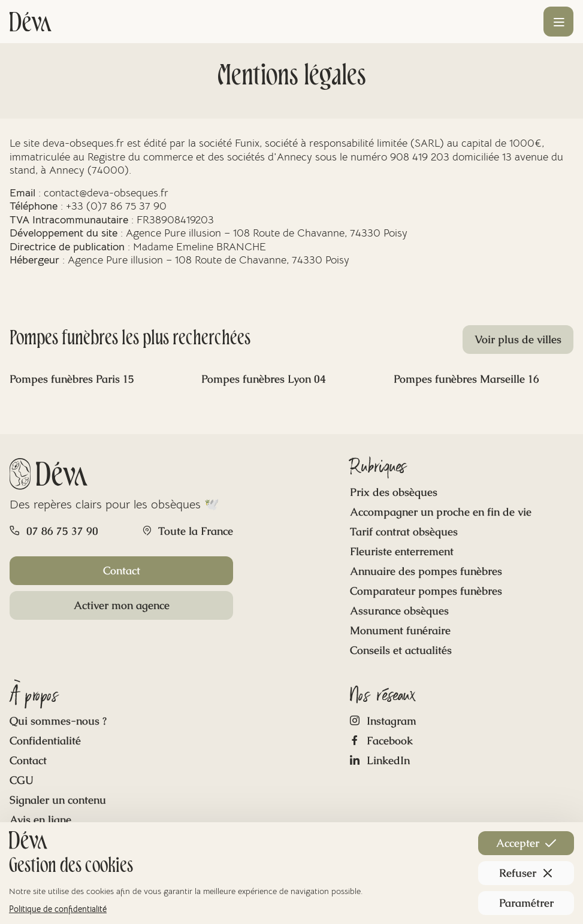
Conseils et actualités (401, 650)
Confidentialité (45, 740)
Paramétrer (526, 903)
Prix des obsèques (394, 492)
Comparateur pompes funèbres (426, 591)
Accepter (526, 843)
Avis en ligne (40, 820)
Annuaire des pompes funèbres (426, 571)
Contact (122, 570)
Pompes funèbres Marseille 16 (466, 379)
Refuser (526, 873)
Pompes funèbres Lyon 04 (264, 379)
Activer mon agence (122, 605)
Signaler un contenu (58, 800)
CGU (22, 780)
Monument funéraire (400, 630)
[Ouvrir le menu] (558, 22)
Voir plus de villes (518, 339)
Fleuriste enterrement (402, 551)
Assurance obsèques (399, 611)
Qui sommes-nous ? (58, 721)
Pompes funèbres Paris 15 (72, 379)
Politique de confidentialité (58, 909)
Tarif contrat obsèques (404, 531)
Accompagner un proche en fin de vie (441, 512)
